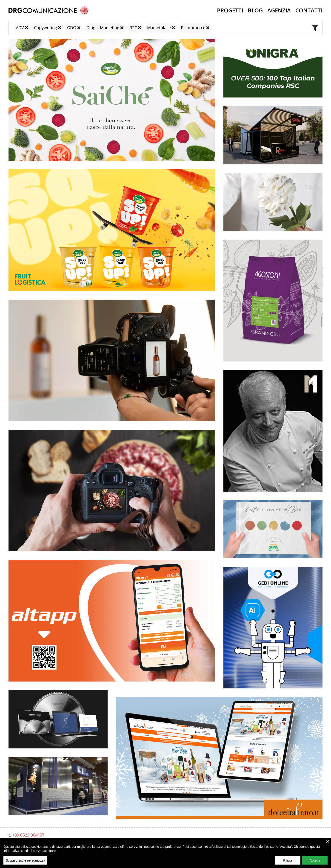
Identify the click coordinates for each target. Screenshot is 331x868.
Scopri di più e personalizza (25, 860)
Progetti (230, 10)
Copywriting (46, 28)
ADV (20, 28)
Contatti (309, 10)
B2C (133, 28)
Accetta (315, 860)
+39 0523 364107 (28, 835)
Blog (255, 10)
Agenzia (279, 10)
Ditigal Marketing (103, 28)
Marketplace (159, 28)
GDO (72, 28)
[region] (165, 853)
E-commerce (193, 28)
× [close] (328, 841)
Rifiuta (288, 860)
